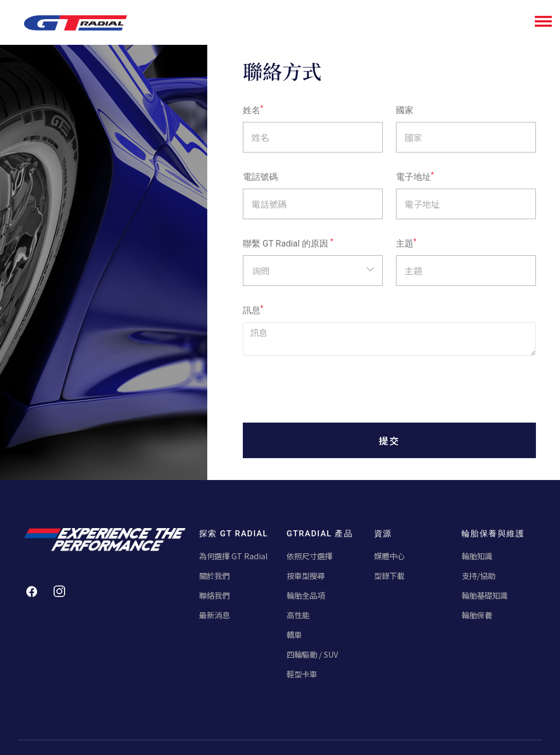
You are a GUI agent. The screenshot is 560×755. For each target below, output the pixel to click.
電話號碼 (260, 177)
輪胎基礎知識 (486, 596)
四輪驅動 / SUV (315, 656)
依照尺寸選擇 (311, 556)
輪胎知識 (478, 556)
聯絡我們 (215, 596)
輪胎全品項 (307, 596)
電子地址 (415, 177)
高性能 (299, 616)
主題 (406, 243)
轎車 (295, 636)
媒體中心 (390, 556)
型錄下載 (390, 576)
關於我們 (215, 576)
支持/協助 (480, 576)
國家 (405, 110)
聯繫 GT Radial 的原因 (288, 243)
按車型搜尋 (307, 576)
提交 (389, 440)
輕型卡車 (303, 675)
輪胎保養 (478, 616)
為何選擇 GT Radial (235, 556)
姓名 (253, 110)
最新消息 (215, 616)
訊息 (253, 310)
